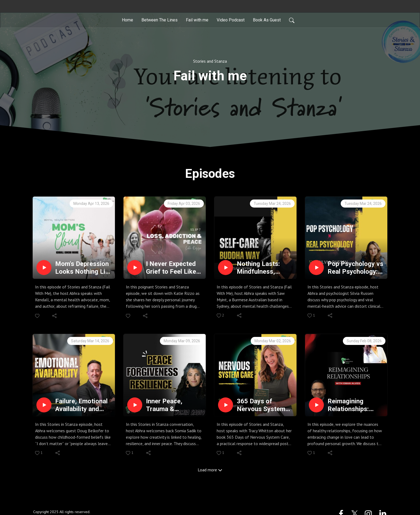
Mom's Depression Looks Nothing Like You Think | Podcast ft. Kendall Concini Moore (84, 268)
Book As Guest (267, 20)
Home (127, 20)
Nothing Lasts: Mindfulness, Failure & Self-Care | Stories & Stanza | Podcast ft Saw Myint (265, 268)
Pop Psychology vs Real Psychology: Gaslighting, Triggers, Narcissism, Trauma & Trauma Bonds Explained (355, 268)
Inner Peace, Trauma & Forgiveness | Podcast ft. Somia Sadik (172, 405)
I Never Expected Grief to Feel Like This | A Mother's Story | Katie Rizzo (173, 268)
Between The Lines (160, 20)
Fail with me (197, 20)
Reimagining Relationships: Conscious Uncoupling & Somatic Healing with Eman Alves (352, 405)
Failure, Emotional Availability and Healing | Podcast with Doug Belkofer (83, 405)
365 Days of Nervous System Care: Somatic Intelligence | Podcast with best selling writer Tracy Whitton (265, 405)
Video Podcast (231, 20)
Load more (210, 470)
